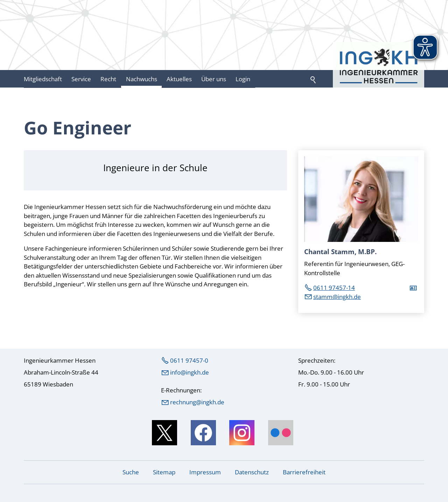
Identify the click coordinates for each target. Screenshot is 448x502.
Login (243, 79)
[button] (164, 433)
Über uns (214, 79)
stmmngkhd (337, 297)
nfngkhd (190, 372)
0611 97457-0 (189, 360)
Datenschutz (252, 472)
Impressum (205, 472)
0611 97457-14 (334, 288)
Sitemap (164, 472)
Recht (108, 79)
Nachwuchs (142, 79)
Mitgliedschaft (43, 79)
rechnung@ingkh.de (197, 402)
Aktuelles (179, 79)
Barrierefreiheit (304, 472)
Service (81, 79)
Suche (131, 472)
